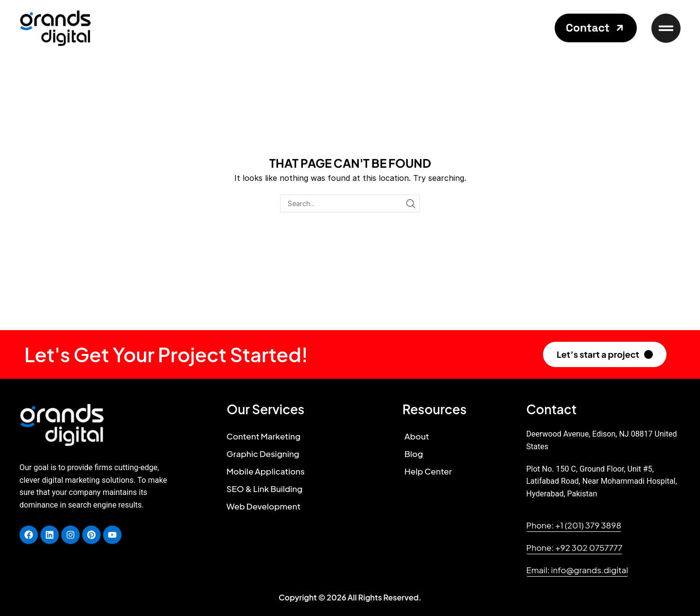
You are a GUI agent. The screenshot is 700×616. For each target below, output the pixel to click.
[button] (596, 28)
